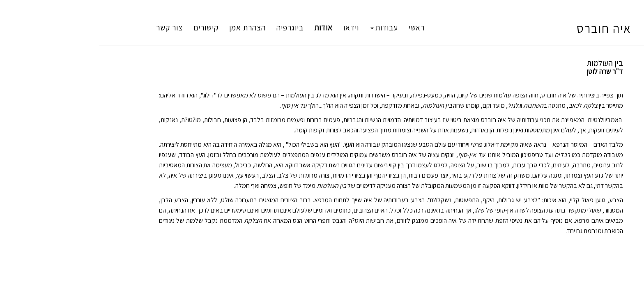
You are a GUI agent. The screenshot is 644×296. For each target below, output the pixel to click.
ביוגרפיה (221, 28)
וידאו (282, 28)
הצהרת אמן (178, 28)
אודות (254, 28)
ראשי (348, 28)
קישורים (137, 28)
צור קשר (100, 28)
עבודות (315, 28)
